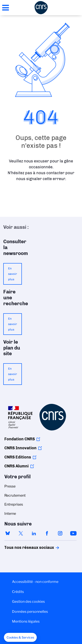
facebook (47, 533)
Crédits (18, 592)
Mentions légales (26, 621)
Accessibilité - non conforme (35, 582)
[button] (20, 637)
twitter (21, 533)
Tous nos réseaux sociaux (22, 548)
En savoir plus (13, 274)
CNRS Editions (18, 457)
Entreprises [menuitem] (14, 504)
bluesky (8, 533)
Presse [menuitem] (10, 486)
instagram (60, 533)
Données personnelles (30, 612)
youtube (73, 533)
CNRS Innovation (20, 448)
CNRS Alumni (17, 466)
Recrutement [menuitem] (15, 495)
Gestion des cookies (28, 602)
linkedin (34, 533)
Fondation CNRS (20, 439)
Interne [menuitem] (10, 514)
